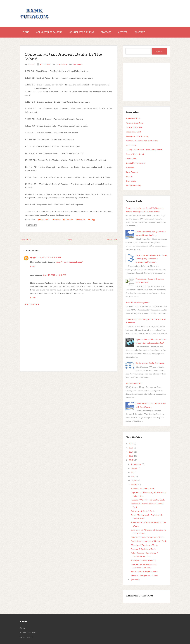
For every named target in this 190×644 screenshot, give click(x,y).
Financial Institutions (135, 123)
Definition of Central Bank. (143, 511)
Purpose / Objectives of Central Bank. (148, 500)
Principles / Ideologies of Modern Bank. (149, 541)
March (134, 485)
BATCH (129, 177)
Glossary (106, 32)
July (133, 472)
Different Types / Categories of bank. (147, 537)
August (134, 468)
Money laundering (133, 186)
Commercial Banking (82, 32)
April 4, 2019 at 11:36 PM (50, 258)
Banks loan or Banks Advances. (150, 363)
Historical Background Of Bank (145, 576)
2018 (131, 448)
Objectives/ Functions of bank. (144, 545)
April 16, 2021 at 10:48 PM (54, 275)
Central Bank (131, 159)
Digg (91, 220)
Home (26, 32)
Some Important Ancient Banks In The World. (64, 57)
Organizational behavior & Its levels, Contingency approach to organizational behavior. (152, 259)
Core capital (131, 181)
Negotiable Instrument (135, 163)
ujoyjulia (34, 258)
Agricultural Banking (49, 32)
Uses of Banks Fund (135, 154)
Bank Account (132, 172)
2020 (131, 444)
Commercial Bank (133, 132)
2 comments (78, 65)
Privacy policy (26, 637)
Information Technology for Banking (142, 141)
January (135, 580)
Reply (33, 267)
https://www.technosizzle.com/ (69, 262)
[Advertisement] (69, 393)
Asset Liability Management (137, 303)
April (134, 481)
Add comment (32, 304)
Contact (140, 32)
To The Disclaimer (28, 633)
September (136, 464)
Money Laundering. (134, 383)
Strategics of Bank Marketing (143, 561)
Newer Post (26, 240)
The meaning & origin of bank (144, 572)
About (22, 628)
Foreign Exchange (134, 127)
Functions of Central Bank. (143, 489)
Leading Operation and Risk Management (144, 150)
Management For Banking (137, 136)
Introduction (61, 65)
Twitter (56, 220)
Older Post (112, 240)
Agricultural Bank (133, 119)
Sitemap (123, 32)
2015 (131, 460)
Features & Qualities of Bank (143, 549)
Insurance (130, 168)
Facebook (43, 220)
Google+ (68, 220)
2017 (131, 452)
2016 (131, 456)
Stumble (80, 220)
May (133, 477)
